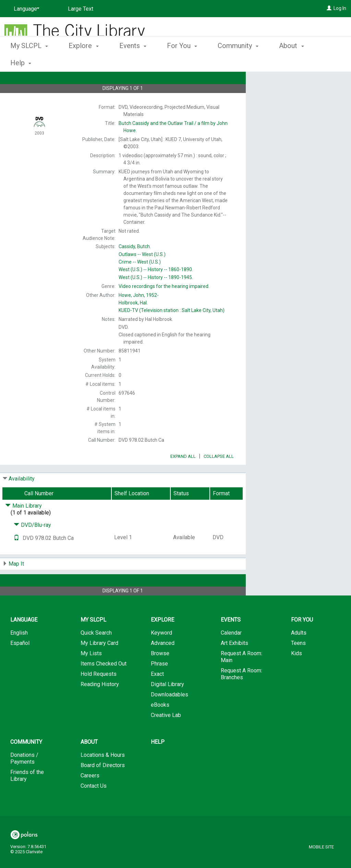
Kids (296, 673)
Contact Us (94, 805)
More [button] (293, 63)
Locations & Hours (103, 774)
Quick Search (96, 652)
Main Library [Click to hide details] (23, 525)
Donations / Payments (24, 778)
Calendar (231, 652)
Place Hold (283, 82)
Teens (298, 662)
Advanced (163, 662)
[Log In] (329, 8)
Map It (16, 583)
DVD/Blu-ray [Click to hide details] (32, 544)
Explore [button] (83, 62)
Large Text (81, 9)
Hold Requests (99, 693)
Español (20, 662)
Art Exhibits (234, 662)
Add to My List (297, 97)
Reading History (100, 703)
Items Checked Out (104, 683)
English (19, 652)
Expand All (183, 476)
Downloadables (170, 714)
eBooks (160, 724)
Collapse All (219, 476)
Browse (160, 673)
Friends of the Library (27, 795)
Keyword (161, 652)
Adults (299, 652)
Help (158, 761)
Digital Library (167, 703)
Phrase (159, 683)
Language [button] (24, 639)
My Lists (91, 673)
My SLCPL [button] (29, 62)
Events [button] (133, 62)
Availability (22, 498)
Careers (90, 795)
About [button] (89, 761)
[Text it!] (16, 557)
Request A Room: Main (241, 676)
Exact (157, 693)
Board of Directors (103, 784)
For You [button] (182, 62)
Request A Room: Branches (241, 693)
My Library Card (99, 662)
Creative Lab (166, 734)
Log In (340, 8)
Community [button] (238, 62)
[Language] (25, 9)
